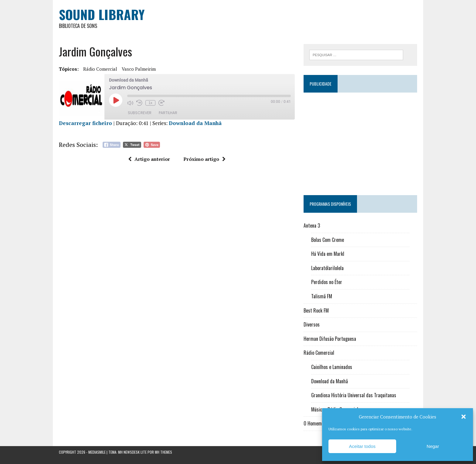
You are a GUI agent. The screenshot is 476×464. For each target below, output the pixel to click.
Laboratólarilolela (327, 268)
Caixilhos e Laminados (332, 367)
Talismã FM (322, 296)
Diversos (312, 324)
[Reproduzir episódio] (116, 100)
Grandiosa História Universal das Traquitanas (354, 395)
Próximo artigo (204, 159)
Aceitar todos (362, 446)
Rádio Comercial (100, 69)
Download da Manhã (195, 123)
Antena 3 (312, 225)
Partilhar (168, 113)
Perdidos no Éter (327, 282)
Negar (433, 446)
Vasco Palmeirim (139, 69)
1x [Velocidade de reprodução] (150, 103)
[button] (464, 417)
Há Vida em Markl (328, 254)
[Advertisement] (360, 141)
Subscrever (140, 113)
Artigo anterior (149, 159)
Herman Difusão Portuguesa (330, 339)
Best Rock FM (316, 310)
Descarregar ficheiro (85, 123)
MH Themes (163, 452)
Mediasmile (97, 452)
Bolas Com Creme (328, 240)
